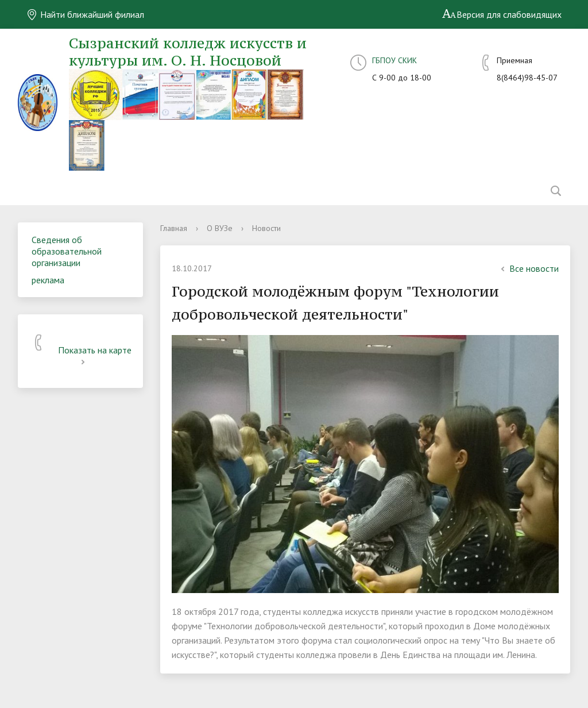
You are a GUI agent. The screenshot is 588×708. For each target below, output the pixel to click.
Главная (174, 228)
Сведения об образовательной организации (67, 251)
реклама (48, 280)
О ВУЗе (220, 228)
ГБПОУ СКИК (394, 60)
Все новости (528, 268)
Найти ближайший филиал (85, 14)
